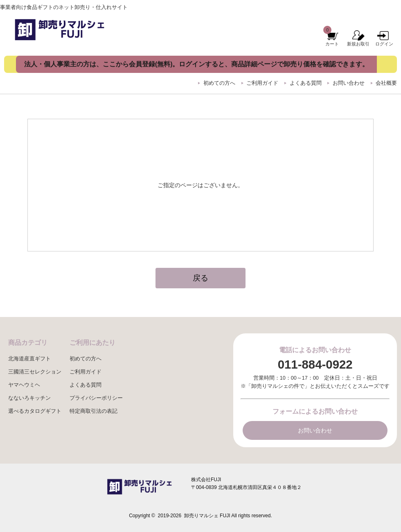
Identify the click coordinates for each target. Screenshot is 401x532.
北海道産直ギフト (29, 359)
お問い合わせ (349, 83)
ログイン (384, 44)
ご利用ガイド (262, 83)
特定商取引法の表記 (93, 411)
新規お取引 (358, 44)
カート (332, 44)
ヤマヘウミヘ (24, 385)
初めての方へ (219, 83)
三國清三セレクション (35, 372)
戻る (200, 278)
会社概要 (386, 83)
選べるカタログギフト (35, 411)
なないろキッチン (29, 398)
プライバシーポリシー (96, 398)
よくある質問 (306, 83)
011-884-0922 (315, 364)
